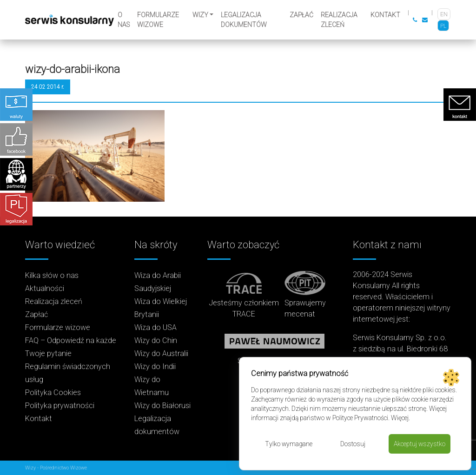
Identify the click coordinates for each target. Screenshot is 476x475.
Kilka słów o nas (52, 275)
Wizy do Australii (161, 353)
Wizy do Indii (155, 366)
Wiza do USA (155, 327)
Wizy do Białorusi (162, 406)
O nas (124, 20)
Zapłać (301, 15)
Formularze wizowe (158, 20)
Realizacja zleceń (339, 20)
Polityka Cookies (53, 393)
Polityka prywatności (60, 406)
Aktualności (45, 288)
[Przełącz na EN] (444, 14)
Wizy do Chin (156, 340)
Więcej (400, 418)
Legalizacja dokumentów (244, 20)
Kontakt (385, 15)
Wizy (200, 15)
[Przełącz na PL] (443, 26)
